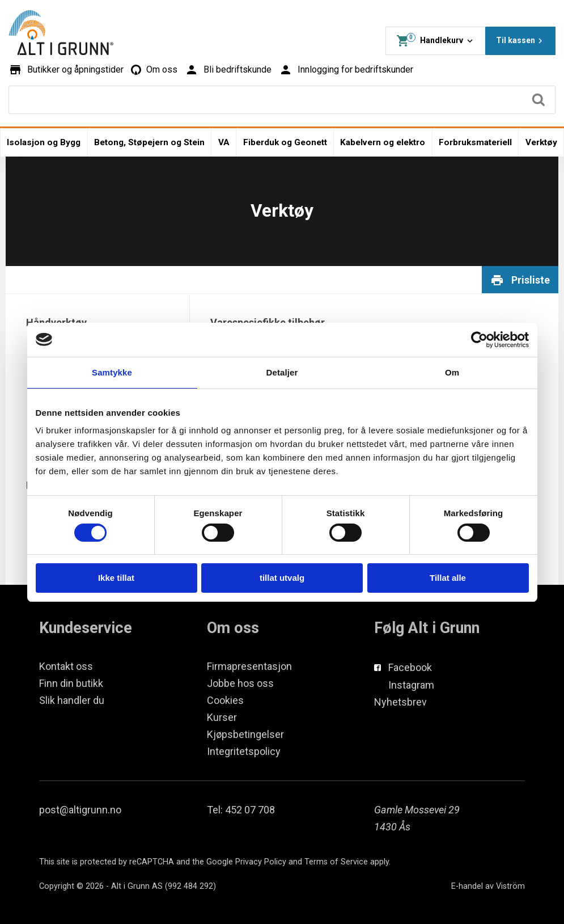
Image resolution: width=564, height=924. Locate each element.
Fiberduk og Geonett (285, 142)
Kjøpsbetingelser (245, 734)
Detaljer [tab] (282, 372)
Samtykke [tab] (112, 372)
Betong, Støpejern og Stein (149, 142)
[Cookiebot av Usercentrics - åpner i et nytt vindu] (479, 340)
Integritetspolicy (244, 751)
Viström (510, 886)
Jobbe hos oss (240, 683)
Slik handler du (72, 700)
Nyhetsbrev (400, 702)
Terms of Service (336, 862)
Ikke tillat (116, 578)
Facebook (410, 667)
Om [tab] (452, 372)
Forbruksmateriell (475, 142)
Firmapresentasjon (249, 666)
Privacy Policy (261, 862)
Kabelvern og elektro (383, 142)
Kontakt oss (66, 666)
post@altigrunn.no (80, 810)
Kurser (222, 717)
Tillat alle (448, 578)
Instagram (411, 685)
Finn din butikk (71, 683)
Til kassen (521, 41)
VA (224, 142)
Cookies (225, 700)
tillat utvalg (282, 578)
